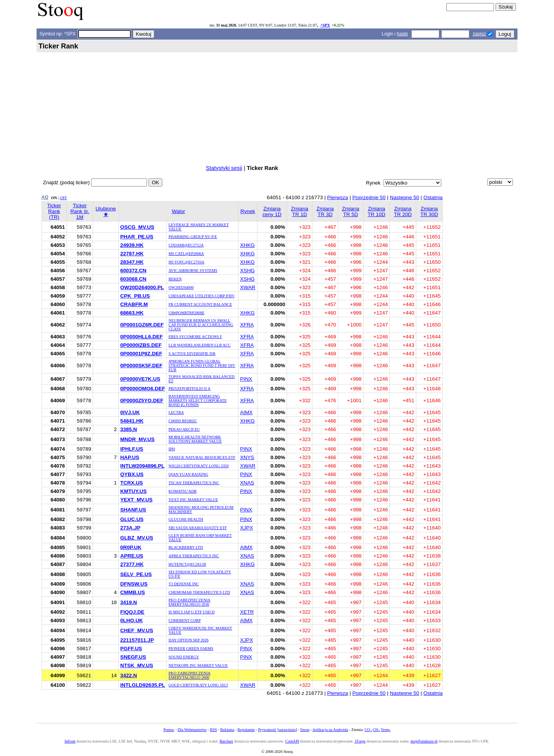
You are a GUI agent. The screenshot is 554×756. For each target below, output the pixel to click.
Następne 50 (404, 197)
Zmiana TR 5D (351, 211)
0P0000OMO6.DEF (143, 389)
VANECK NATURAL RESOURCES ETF (202, 457)
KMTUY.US (134, 491)
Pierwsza (338, 197)
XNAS (247, 483)
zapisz (479, 34)
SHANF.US (133, 510)
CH (376, 730)
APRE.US (132, 556)
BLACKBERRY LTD (186, 547)
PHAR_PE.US (137, 237)
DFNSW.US (134, 584)
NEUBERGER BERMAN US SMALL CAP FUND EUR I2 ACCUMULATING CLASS (201, 325)
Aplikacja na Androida (330, 730)
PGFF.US (131, 649)
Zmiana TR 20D (403, 211)
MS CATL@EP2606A (186, 254)
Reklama (227, 730)
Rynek (248, 211)
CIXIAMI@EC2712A (186, 245)
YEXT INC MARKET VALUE (193, 500)
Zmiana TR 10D (376, 211)
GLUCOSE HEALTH (186, 519)
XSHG (247, 271)
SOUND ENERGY (184, 657)
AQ (45, 197)
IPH (172, 449)
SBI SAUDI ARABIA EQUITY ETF (198, 528)
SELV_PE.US (136, 574)
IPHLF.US (132, 449)
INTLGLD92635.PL (143, 685)
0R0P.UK (131, 547)
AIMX (246, 412)
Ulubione (106, 211)
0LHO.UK (132, 620)
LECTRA (176, 412)
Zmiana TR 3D (325, 211)
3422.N (129, 675)
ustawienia (287, 730)
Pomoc (169, 730)
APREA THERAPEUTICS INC (194, 556)
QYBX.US (132, 474)
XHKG (247, 245)
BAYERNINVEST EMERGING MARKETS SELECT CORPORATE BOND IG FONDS (198, 400)
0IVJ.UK (130, 412)
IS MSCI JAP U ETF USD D (192, 612)
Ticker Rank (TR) (54, 211)
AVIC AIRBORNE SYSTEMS (193, 271)
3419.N (129, 602)
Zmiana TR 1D (300, 211)
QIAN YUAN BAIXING (188, 474)
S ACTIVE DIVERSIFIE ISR (192, 354)
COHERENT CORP (185, 620)
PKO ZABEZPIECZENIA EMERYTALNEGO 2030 (189, 602)
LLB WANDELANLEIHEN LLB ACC (200, 345)
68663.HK (132, 313)
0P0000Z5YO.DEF (142, 400)
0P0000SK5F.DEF (142, 366)
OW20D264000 (181, 287)
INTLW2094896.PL (143, 466)
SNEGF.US (133, 657)
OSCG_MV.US (137, 227)
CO (368, 730)
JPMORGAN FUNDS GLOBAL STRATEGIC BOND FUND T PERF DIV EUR (202, 366)
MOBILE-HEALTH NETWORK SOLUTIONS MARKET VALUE (195, 439)
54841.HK (132, 421)
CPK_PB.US (135, 296)
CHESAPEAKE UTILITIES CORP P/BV (202, 296)
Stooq (305, 730)
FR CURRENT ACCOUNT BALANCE (200, 304)
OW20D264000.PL (142, 287)
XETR (247, 612)
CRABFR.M (134, 304)
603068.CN (133, 279)
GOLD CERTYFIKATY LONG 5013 (198, 685)
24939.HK (132, 245)
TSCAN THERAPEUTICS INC (194, 483)
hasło (402, 34)
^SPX (325, 25)
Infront (70, 741)
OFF (63, 198)
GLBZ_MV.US (137, 538)
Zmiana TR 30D (429, 211)
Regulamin (246, 730)
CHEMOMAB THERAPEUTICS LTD (199, 592)
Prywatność (267, 730)
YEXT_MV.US (137, 500)
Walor (178, 211)
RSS (214, 730)
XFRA (247, 325)
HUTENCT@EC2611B (187, 564)
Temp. (386, 730)
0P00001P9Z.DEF (141, 354)
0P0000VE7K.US (140, 379)
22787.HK (132, 254)
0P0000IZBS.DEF (141, 345)
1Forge (360, 741)
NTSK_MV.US (137, 665)
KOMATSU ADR (183, 491)
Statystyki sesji (224, 168)
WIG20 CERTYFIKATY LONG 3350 (199, 466)
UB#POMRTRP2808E (186, 313)
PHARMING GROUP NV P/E (193, 237)
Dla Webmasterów (192, 730)
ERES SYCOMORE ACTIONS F (195, 337)
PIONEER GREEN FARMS (191, 649)
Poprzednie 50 (369, 197)
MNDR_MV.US (138, 439)
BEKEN (175, 279)
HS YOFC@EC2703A (186, 262)
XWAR (248, 287)
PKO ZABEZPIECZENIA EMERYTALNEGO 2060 (189, 675)
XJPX (247, 528)
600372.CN (133, 271)
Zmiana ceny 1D (272, 211)
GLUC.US (132, 519)
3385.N (129, 429)
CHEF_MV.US (137, 630)
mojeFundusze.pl (424, 741)
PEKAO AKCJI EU (184, 429)
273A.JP (130, 528)
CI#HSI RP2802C (183, 421)
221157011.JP (137, 640)
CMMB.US (133, 592)
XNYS (247, 457)
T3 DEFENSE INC (184, 584)
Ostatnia (433, 197)
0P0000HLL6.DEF (142, 337)
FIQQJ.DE (133, 612)
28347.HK (132, 262)
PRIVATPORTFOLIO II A (189, 389)
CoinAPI (292, 741)
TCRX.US (132, 483)
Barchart (226, 741)
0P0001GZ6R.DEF (142, 325)
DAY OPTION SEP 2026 (189, 640)
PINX (246, 379)
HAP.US (130, 457)
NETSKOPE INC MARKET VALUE (198, 665)
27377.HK (132, 564)
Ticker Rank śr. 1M (80, 211)
